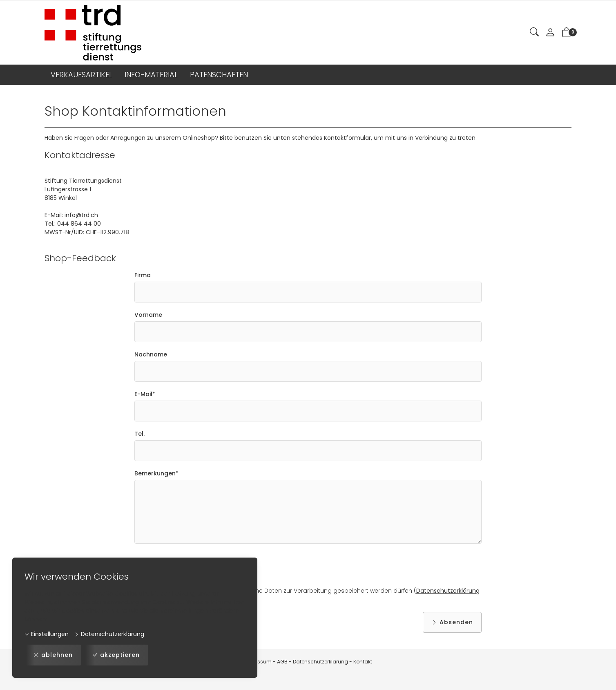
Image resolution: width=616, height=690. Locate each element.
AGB (282, 662)
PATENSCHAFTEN (219, 75)
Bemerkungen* (156, 473)
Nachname (151, 354)
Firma (143, 275)
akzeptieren (116, 655)
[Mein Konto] (550, 33)
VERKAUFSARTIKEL (81, 75)
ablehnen (53, 655)
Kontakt (363, 662)
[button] (534, 32)
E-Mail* (145, 394)
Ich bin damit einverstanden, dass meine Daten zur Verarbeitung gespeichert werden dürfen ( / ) (307, 595)
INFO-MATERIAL (151, 75)
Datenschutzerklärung (109, 634)
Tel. (139, 434)
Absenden (452, 622)
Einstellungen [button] (47, 634)
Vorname (148, 315)
